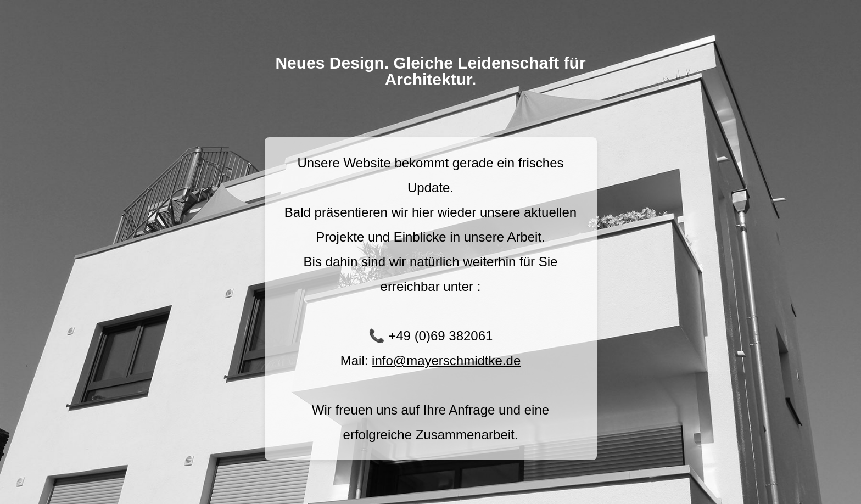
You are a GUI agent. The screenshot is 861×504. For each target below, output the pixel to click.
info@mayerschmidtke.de (446, 360)
